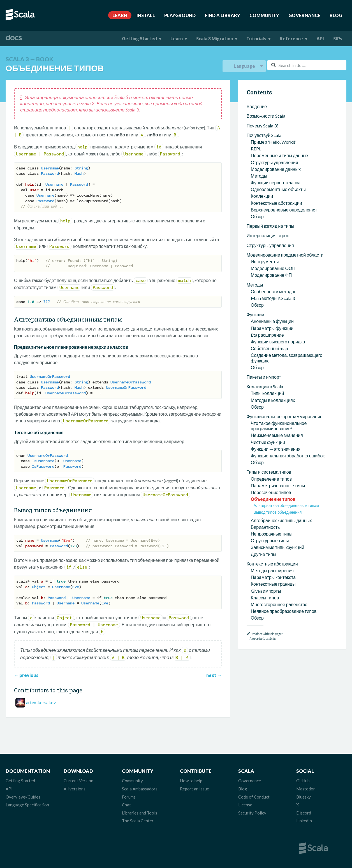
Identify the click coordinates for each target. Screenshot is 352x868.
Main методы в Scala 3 (273, 248)
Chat (126, 805)
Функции (255, 265)
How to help (191, 781)
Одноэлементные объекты (278, 139)
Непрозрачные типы (272, 484)
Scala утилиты (261, 587)
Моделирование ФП (271, 225)
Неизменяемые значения (277, 385)
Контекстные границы (273, 534)
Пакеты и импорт (264, 327)
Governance (304, 15)
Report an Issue (194, 789)
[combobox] (307, 65)
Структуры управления (275, 112)
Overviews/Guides (23, 797)
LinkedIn (304, 821)
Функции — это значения (276, 399)
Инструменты (265, 212)
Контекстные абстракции (276, 153)
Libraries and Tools (140, 813)
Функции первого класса (276, 133)
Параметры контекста (273, 527)
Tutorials (256, 39)
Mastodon (306, 789)
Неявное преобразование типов (284, 561)
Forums (129, 797)
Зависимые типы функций (278, 497)
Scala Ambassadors (140, 789)
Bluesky (304, 797)
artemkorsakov (41, 702)
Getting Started (139, 39)
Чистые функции (268, 392)
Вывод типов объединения (278, 462)
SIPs (338, 39)
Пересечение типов (271, 442)
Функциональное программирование (285, 366)
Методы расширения (272, 521)
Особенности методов (274, 242)
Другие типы (264, 504)
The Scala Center (138, 821)
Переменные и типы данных (280, 105)
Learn (120, 15)
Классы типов (265, 548)
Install (146, 15)
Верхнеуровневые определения (284, 160)
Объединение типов (273, 449)
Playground (180, 15)
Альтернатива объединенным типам (286, 456)
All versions (75, 789)
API (320, 39)
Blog (336, 15)
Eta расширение (267, 285)
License (245, 805)
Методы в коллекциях (273, 350)
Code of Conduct (254, 797)
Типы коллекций (268, 343)
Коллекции (262, 146)
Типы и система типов (269, 422)
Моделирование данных (276, 119)
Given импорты (266, 541)
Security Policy (252, 813)
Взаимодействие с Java (270, 615)
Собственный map (269, 298)
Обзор (257, 167)
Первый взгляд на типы (270, 176)
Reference (291, 39)
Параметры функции (272, 278)
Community (264, 15)
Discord (304, 813)
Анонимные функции (272, 271)
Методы (259, 126)
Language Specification (27, 805)
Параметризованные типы (278, 436)
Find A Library (223, 15)
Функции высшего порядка (278, 292)
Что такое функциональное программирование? (279, 376)
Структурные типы (270, 491)
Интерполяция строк (268, 186)
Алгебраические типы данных (281, 470)
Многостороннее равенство (279, 554)
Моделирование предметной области (285, 205)
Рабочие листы (266, 606)
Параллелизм (261, 578)
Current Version (78, 781)
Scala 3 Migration (215, 39)
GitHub (303, 781)
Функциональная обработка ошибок (288, 406)
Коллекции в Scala (265, 337)
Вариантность (265, 477)
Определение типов (271, 429)
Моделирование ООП (273, 218)
